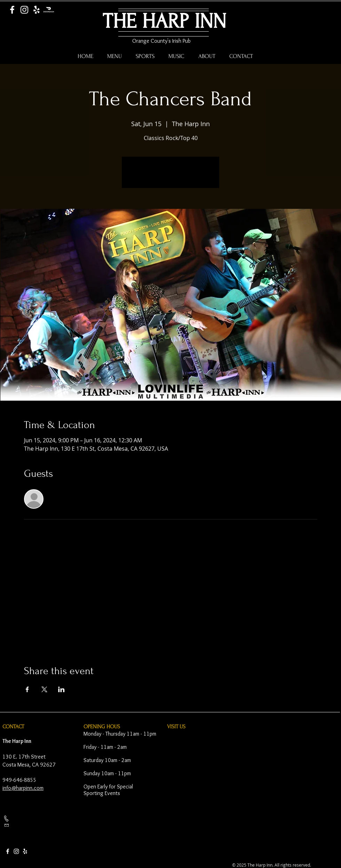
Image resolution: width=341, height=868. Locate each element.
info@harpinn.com (23, 788)
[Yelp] (37, 10)
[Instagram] (24, 10)
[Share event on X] (44, 689)
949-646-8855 (19, 780)
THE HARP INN (164, 21)
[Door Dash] (49, 10)
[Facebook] (12, 10)
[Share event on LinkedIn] (61, 689)
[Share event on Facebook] (27, 689)
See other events (171, 177)
